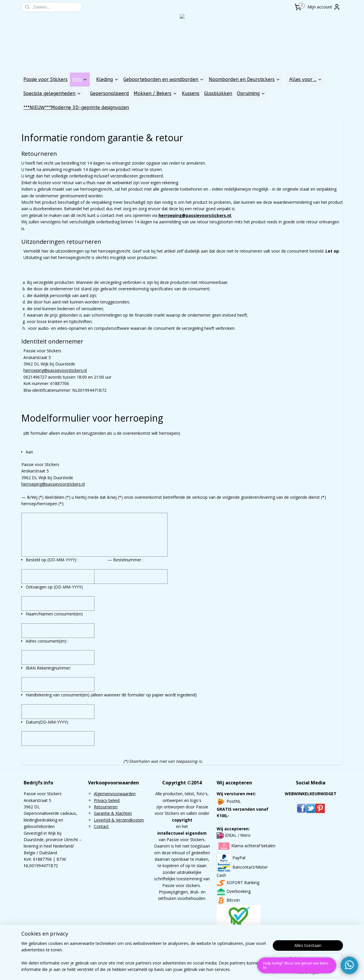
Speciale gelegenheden (52, 93)
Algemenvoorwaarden (115, 794)
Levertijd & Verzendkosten (119, 820)
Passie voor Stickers (45, 79)
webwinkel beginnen (199, 969)
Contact (101, 826)
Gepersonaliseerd (109, 93)
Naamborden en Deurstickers (245, 79)
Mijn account (324, 7)
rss (177, 969)
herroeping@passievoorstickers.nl (55, 370)
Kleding (107, 79)
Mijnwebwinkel (250, 969)
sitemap (164, 969)
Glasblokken (218, 93)
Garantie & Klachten (113, 813)
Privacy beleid (107, 800)
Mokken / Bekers (155, 93)
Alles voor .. (306, 79)
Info (80, 79)
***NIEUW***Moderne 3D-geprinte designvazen (76, 107)
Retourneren (106, 807)
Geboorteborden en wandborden (164, 79)
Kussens (191, 93)
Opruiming (251, 93)
